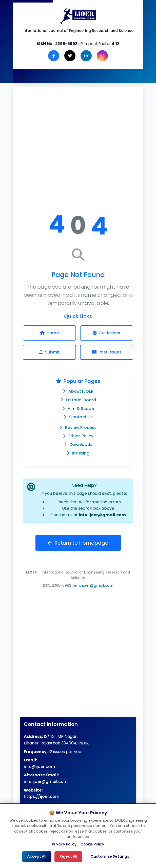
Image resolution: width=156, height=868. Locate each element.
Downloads (81, 445)
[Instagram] (102, 56)
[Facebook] (54, 56)
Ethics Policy (81, 436)
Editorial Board (81, 400)
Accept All (37, 856)
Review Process (81, 428)
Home (49, 333)
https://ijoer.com (42, 796)
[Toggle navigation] (22, 76)
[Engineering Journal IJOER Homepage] (78, 16)
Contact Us (81, 417)
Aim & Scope (81, 409)
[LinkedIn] (86, 56)
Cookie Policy (92, 844)
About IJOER (81, 391)
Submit (49, 352)
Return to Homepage (78, 543)
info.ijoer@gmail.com (102, 515)
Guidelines (107, 333)
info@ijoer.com (39, 767)
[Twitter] (70, 56)
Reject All (68, 856)
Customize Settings (110, 856)
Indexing (81, 453)
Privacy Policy (64, 844)
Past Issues (107, 352)
